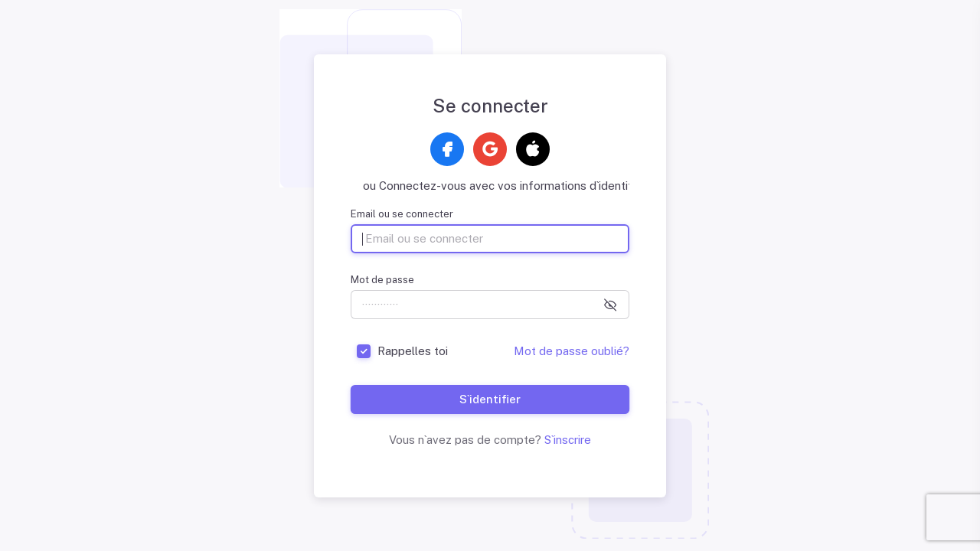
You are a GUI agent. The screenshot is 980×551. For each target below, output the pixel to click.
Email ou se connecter (402, 214)
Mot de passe (382, 280)
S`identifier (490, 399)
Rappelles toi (413, 351)
